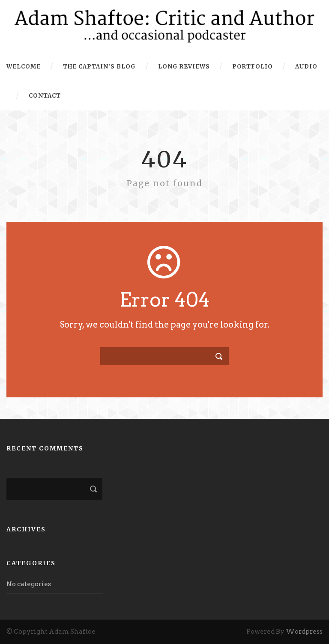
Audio (306, 67)
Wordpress (304, 632)
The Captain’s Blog (99, 67)
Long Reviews (184, 67)
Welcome (24, 67)
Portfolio (253, 67)
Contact (45, 96)
